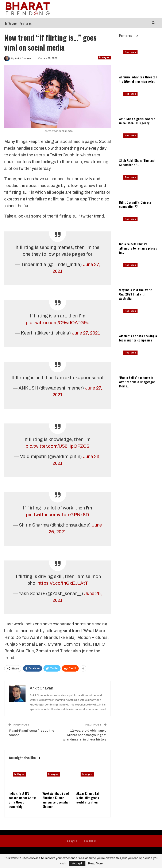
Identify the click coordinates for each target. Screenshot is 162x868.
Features (26, 23)
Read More (95, 864)
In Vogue (11, 23)
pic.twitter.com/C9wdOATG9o (58, 323)
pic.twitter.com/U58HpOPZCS (57, 446)
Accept (77, 863)
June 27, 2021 (86, 333)
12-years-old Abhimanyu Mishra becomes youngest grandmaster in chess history (85, 735)
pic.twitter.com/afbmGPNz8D (57, 515)
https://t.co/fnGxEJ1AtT (63, 583)
